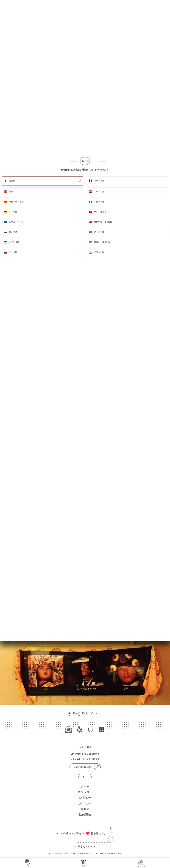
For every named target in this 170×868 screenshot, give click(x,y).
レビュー (85, 798)
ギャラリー (85, 792)
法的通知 (85, 815)
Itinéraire (141, 863)
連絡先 (85, 809)
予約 (84, 863)
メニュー (85, 803)
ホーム (85, 786)
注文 (28, 863)
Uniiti (91, 846)
